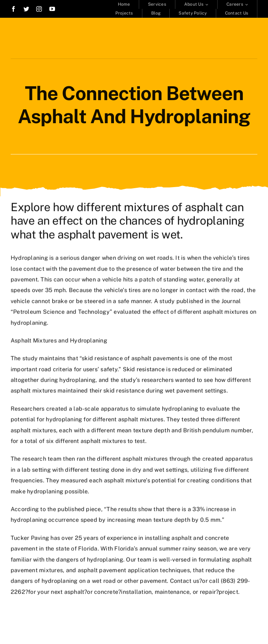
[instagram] (39, 9)
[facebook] (13, 9)
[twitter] (26, 9)
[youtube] (52, 9)
